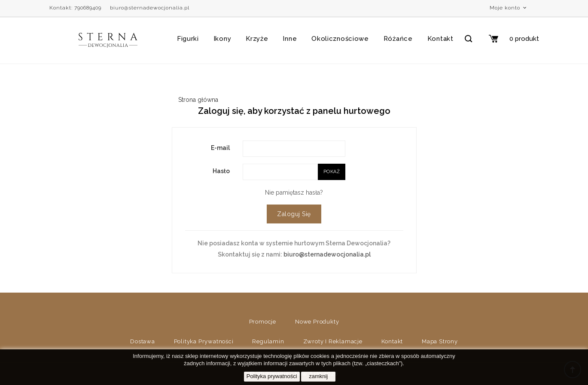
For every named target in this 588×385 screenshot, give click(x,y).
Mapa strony (440, 341)
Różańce (398, 39)
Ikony (222, 39)
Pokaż (332, 172)
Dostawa (143, 341)
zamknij (318, 376)
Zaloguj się (294, 214)
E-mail (220, 148)
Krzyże (257, 39)
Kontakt (440, 39)
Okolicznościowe (340, 39)
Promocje (263, 322)
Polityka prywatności (204, 341)
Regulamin (268, 341)
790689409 (88, 8)
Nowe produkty (317, 322)
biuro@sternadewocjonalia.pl (150, 8)
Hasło (221, 171)
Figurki (188, 39)
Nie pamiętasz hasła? (294, 192)
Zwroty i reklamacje (333, 341)
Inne (290, 39)
